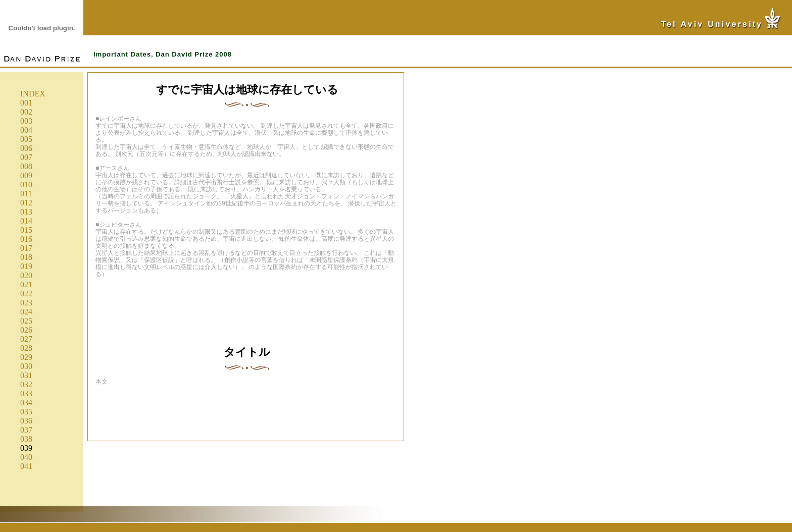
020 (26, 275)
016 (26, 239)
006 (26, 148)
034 (26, 403)
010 (26, 184)
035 (26, 412)
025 (26, 321)
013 (26, 212)
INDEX (33, 94)
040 (26, 457)
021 (26, 284)
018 (26, 257)
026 (26, 330)
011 (26, 194)
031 (26, 375)
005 (26, 139)
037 (26, 430)
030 (26, 366)
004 (26, 130)
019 (26, 266)
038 (26, 439)
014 (26, 221)
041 (26, 466)
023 (26, 303)
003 (26, 121)
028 (26, 348)
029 (26, 357)
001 (26, 103)
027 (26, 339)
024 (26, 312)
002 (26, 112)
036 (26, 421)
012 (26, 203)
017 (26, 248)
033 (26, 393)
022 (26, 294)
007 (26, 157)
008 (26, 166)
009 (26, 175)
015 (26, 230)
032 (26, 384)
